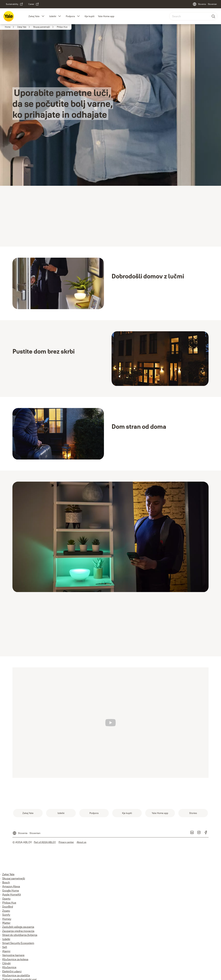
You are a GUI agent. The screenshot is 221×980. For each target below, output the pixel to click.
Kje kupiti (90, 16)
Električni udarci (12, 971)
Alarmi (6, 951)
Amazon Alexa (11, 886)
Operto (6, 899)
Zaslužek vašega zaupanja (18, 927)
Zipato (6, 911)
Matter (6, 923)
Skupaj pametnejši (14, 878)
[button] (43, 16)
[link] (15, 4)
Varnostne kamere (13, 955)
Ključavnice (9, 967)
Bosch (6, 882)
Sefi (5, 947)
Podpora (70, 16)
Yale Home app (106, 16)
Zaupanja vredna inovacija (18, 931)
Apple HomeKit (12, 894)
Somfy (6, 915)
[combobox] (193, 16)
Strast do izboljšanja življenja (20, 935)
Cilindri (6, 963)
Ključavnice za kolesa (15, 959)
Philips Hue (9, 903)
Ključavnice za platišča (16, 975)
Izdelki (53, 16)
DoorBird (8, 907)
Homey (7, 919)
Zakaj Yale (34, 16)
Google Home (11, 890)
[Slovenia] (205, 4)
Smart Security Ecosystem (18, 943)
